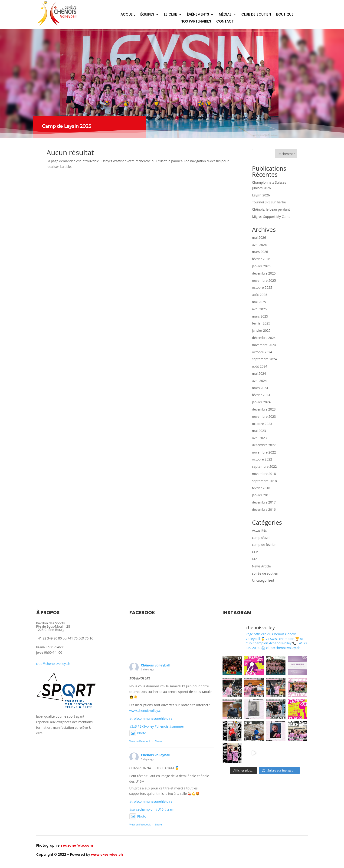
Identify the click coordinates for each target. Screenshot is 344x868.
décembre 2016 (264, 509)
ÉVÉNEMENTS (198, 15)
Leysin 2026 (261, 195)
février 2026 (261, 259)
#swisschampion (142, 809)
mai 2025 (259, 302)
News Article (261, 566)
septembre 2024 (264, 359)
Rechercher (286, 154)
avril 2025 (259, 309)
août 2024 (260, 366)
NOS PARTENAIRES (196, 22)
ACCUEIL (128, 15)
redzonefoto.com (77, 845)
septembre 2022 (264, 466)
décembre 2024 (264, 338)
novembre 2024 (264, 345)
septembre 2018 (264, 481)
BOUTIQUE (285, 15)
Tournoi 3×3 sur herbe (269, 202)
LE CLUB (171, 15)
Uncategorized (263, 580)
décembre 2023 (264, 409)
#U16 (159, 809)
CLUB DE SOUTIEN (256, 15)
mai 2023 (259, 431)
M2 (254, 559)
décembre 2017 (264, 502)
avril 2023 (259, 438)
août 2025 (260, 295)
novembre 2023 (264, 416)
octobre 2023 (262, 424)
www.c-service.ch (107, 855)
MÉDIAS (225, 15)
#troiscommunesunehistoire (151, 718)
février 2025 (261, 323)
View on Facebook (140, 741)
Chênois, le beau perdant (271, 209)
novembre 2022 (264, 452)
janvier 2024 (261, 402)
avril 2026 (259, 245)
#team (169, 809)
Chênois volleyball (156, 665)
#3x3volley (146, 726)
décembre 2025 (264, 273)
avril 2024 (259, 381)
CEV (255, 552)
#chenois (162, 726)
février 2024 (261, 395)
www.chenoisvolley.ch (146, 711)
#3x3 (133, 726)
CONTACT (225, 22)
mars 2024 (260, 388)
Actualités (259, 530)
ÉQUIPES (147, 15)
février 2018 (261, 488)
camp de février (264, 545)
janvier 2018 (261, 495)
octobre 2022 (262, 459)
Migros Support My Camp (271, 217)
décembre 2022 (264, 445)
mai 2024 (259, 373)
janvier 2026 (261, 266)
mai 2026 (259, 237)
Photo (138, 733)
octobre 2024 (262, 352)
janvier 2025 (261, 330)
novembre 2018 (264, 474)
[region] (172, 84)
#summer (177, 726)
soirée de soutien (265, 573)
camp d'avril (261, 538)
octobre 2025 (262, 287)
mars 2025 (260, 316)
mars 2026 (260, 252)
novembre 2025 (264, 280)
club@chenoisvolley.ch (53, 664)
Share (158, 741)
